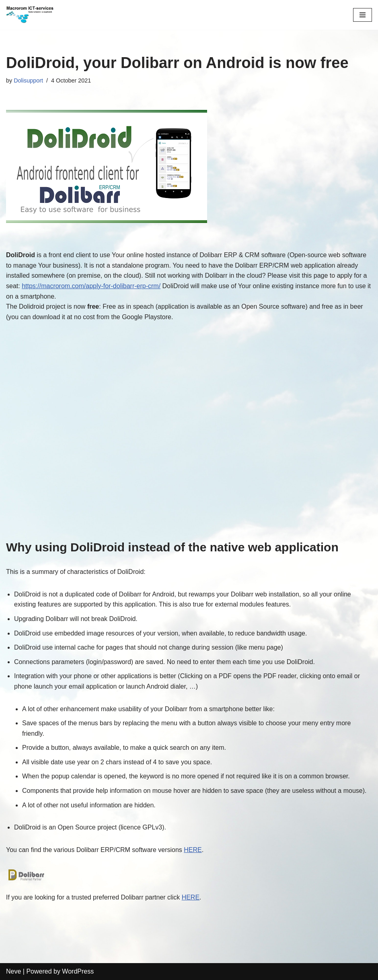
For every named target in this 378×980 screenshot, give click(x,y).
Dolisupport (28, 80)
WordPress (78, 971)
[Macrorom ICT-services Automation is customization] (30, 15)
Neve (13, 971)
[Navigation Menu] (363, 15)
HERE (193, 850)
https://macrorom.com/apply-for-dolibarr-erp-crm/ (91, 286)
